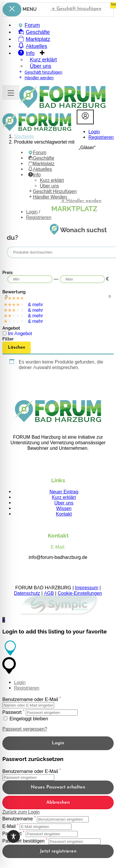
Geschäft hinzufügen (76, 8)
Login (94, 132)
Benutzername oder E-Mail (30, 699)
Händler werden (36, 77)
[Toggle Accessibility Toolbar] (13, 836)
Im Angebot (20, 334)
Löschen (17, 348)
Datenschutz (27, 593)
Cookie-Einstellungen (80, 593)
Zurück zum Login (21, 812)
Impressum (87, 588)
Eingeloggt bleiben (26, 719)
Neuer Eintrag (64, 492)
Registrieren (101, 137)
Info (34, 175)
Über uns (64, 503)
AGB (49, 593)
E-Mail (9, 826)
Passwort (12, 712)
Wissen (64, 508)
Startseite (24, 136)
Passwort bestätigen (23, 841)
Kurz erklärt (64, 497)
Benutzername (18, 819)
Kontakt (64, 514)
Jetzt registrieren (58, 851)
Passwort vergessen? (25, 729)
